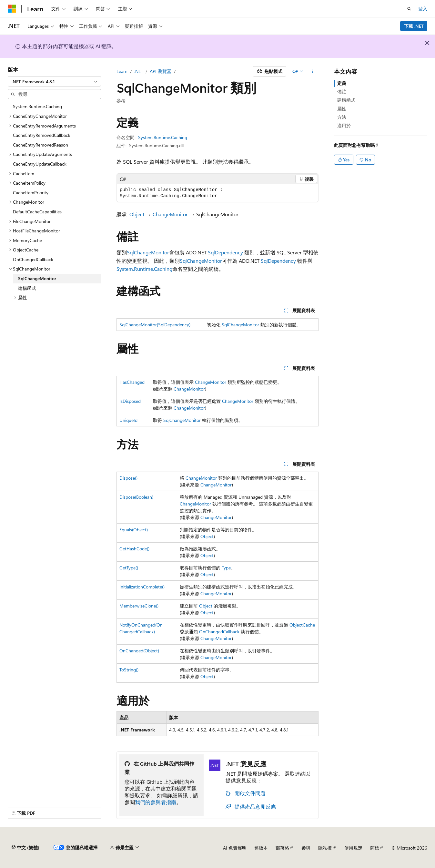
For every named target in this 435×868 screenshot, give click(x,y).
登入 (423, 9)
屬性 (342, 109)
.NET (139, 71)
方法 (342, 117)
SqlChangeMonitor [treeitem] (37, 278)
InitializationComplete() (142, 587)
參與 (306, 848)
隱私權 (325, 848)
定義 (342, 83)
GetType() (129, 568)
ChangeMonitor (170, 214)
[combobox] (54, 81)
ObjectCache (302, 625)
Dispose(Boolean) (136, 497)
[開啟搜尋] (409, 9)
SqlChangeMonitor (148, 252)
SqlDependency (225, 252)
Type (226, 568)
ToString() (129, 670)
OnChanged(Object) (139, 651)
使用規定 (353, 848)
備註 (342, 92)
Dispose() (128, 478)
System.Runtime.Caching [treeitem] (37, 106)
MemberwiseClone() (139, 606)
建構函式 (346, 100)
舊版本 (261, 848)
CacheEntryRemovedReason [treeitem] (40, 145)
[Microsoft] (12, 9)
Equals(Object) (134, 530)
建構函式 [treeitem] (27, 288)
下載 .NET (414, 26)
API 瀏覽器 (161, 71)
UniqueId (128, 420)
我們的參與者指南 (156, 802)
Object (137, 214)
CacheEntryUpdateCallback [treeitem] (40, 164)
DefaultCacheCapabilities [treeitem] (37, 212)
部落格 (282, 848)
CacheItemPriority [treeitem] (31, 193)
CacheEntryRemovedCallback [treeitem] (42, 135)
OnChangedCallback (219, 632)
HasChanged (132, 382)
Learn (122, 71)
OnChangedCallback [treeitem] (33, 259)
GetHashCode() (134, 549)
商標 (375, 848)
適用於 (344, 125)
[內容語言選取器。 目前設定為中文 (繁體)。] (25, 848)
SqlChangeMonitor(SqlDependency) (155, 325)
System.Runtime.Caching (163, 137)
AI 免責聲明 (235, 848)
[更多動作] (313, 71)
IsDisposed (130, 401)
